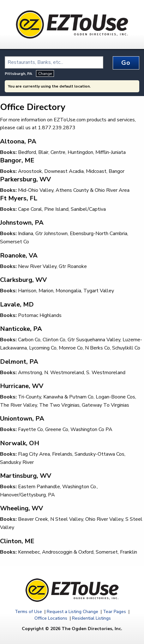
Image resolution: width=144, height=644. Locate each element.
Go (126, 63)
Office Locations (51, 618)
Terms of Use (28, 612)
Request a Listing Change (72, 612)
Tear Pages (114, 612)
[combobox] (54, 62)
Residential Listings (91, 618)
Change (45, 74)
